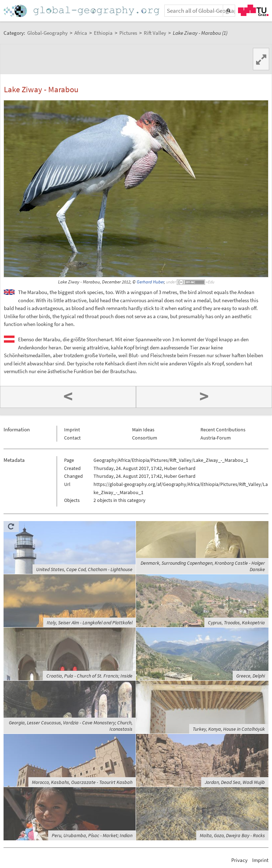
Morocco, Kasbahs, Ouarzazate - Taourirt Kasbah (82, 782)
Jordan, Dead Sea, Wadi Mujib (235, 782)
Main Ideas (143, 430)
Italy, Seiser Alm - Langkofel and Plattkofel (90, 623)
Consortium (145, 438)
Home (82, 11)
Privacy (239, 860)
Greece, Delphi (251, 676)
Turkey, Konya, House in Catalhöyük (229, 729)
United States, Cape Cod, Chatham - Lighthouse (84, 569)
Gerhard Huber (150, 282)
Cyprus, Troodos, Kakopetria (236, 623)
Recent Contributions (223, 430)
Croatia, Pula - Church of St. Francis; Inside (89, 676)
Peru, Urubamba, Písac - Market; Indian (92, 835)
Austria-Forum (216, 438)
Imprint (72, 430)
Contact (72, 438)
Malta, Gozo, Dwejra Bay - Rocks (232, 835)
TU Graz (253, 10)
